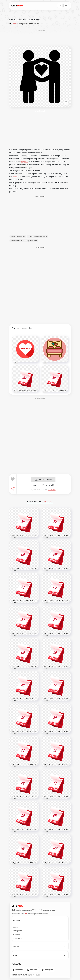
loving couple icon (18, 236)
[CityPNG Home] (17, 6)
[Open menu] (66, 6)
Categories (17, 931)
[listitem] (18, 970)
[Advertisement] (40, 38)
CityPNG (25, 162)
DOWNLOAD (43, 480)
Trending (17, 934)
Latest (16, 927)
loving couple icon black (38, 236)
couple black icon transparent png (24, 241)
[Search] (60, 6)
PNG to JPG (18, 938)
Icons (15, 176)
